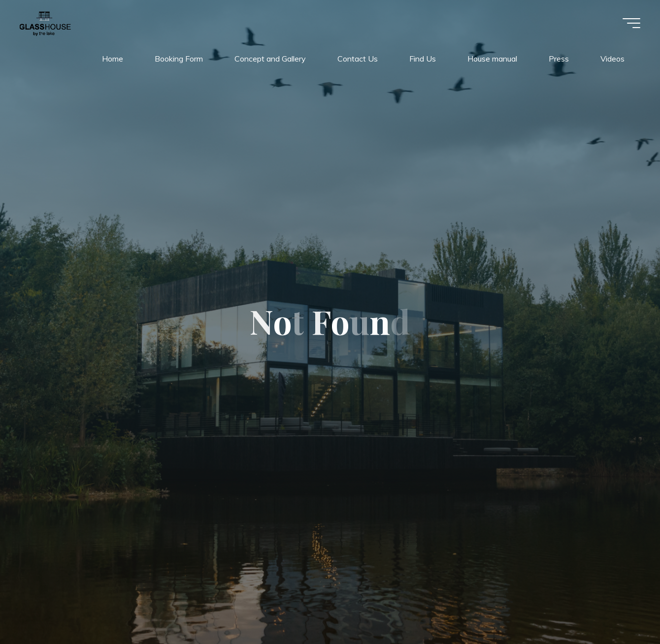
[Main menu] (631, 23)
